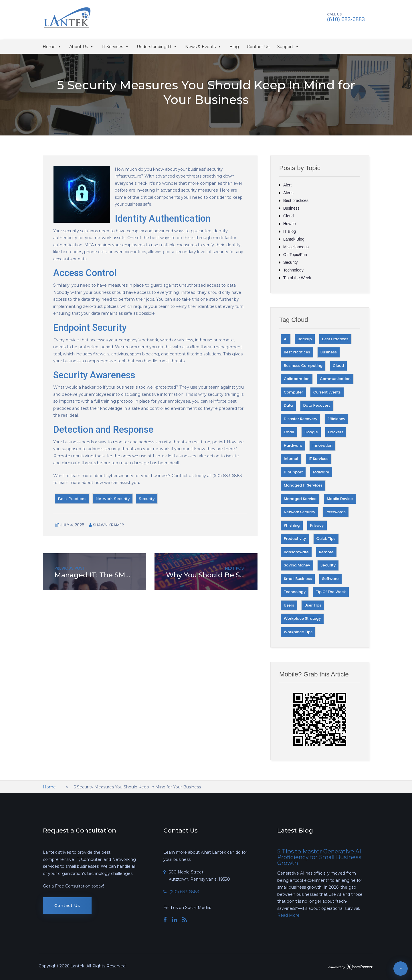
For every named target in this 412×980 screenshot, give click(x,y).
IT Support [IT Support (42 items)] (293, 472)
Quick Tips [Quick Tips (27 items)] (326, 539)
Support (288, 47)
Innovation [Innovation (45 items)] (322, 445)
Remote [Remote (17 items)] (326, 552)
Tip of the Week (297, 278)
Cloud (289, 216)
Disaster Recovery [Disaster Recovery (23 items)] (301, 419)
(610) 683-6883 (346, 19)
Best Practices (72, 499)
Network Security (113, 499)
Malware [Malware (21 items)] (321, 472)
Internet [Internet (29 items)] (291, 459)
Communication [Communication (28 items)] (335, 379)
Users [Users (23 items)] (289, 605)
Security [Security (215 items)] (328, 565)
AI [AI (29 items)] (286, 339)
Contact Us (258, 47)
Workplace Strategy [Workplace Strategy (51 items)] (302, 618)
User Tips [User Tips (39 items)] (313, 605)
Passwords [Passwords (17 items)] (336, 512)
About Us (81, 47)
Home (52, 47)
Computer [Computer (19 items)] (293, 392)
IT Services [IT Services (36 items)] (319, 459)
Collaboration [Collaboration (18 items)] (297, 379)
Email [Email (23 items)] (289, 432)
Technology (293, 270)
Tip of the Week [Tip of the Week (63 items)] (331, 592)
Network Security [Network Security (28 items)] (300, 512)
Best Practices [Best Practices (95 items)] (335, 339)
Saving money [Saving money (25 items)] (297, 565)
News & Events (203, 47)
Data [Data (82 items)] (288, 405)
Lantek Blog (294, 239)
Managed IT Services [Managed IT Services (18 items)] (303, 485)
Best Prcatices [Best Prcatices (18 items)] (297, 352)
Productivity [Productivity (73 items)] (295, 539)
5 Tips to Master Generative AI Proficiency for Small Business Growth (319, 857)
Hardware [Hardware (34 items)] (293, 445)
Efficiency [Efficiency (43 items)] (336, 419)
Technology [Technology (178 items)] (295, 592)
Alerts (288, 193)
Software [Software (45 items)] (330, 579)
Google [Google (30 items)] (311, 432)
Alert (287, 185)
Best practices (296, 200)
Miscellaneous (296, 247)
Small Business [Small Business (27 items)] (298, 579)
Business (291, 208)
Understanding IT (157, 47)
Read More (288, 915)
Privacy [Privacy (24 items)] (317, 525)
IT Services (115, 47)
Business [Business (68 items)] (329, 352)
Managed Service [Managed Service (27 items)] (300, 499)
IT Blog (290, 231)
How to (290, 224)
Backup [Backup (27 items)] (305, 339)
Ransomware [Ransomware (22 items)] (296, 552)
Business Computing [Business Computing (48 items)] (303, 366)
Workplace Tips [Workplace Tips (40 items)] (298, 632)
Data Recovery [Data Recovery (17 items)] (317, 405)
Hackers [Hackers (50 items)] (336, 432)
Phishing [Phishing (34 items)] (292, 525)
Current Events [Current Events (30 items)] (327, 392)
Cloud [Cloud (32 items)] (338, 366)
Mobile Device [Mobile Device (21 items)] (340, 499)
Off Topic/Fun (295, 255)
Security (147, 499)
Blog (234, 47)
